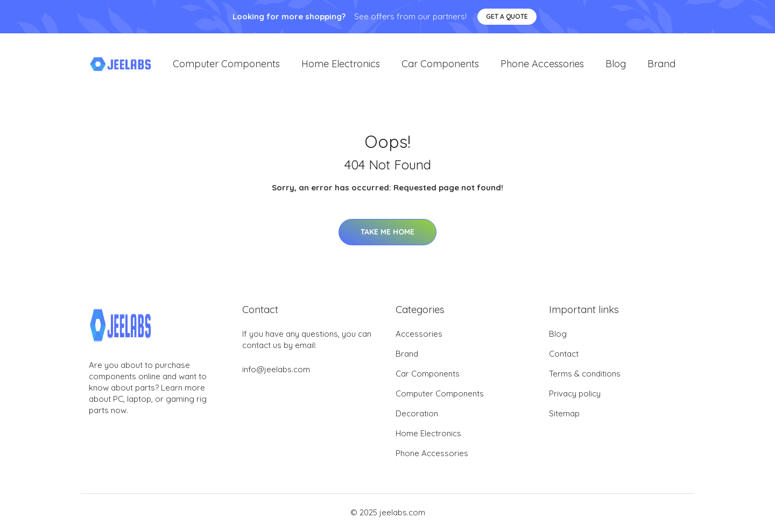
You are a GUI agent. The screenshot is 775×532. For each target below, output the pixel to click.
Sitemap (564, 414)
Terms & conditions (585, 375)
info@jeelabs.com (276, 370)
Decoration (417, 414)
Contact (564, 355)
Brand (661, 64)
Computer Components (226, 64)
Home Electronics (341, 64)
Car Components (440, 64)
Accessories (419, 335)
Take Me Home (387, 232)
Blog (616, 64)
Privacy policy (575, 395)
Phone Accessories (542, 64)
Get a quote (507, 16)
